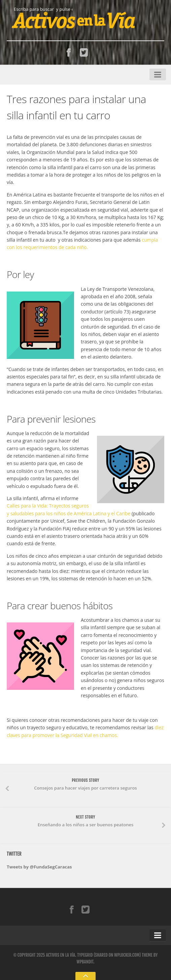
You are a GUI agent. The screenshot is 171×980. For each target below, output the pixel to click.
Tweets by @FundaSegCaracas (39, 867)
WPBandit (85, 962)
